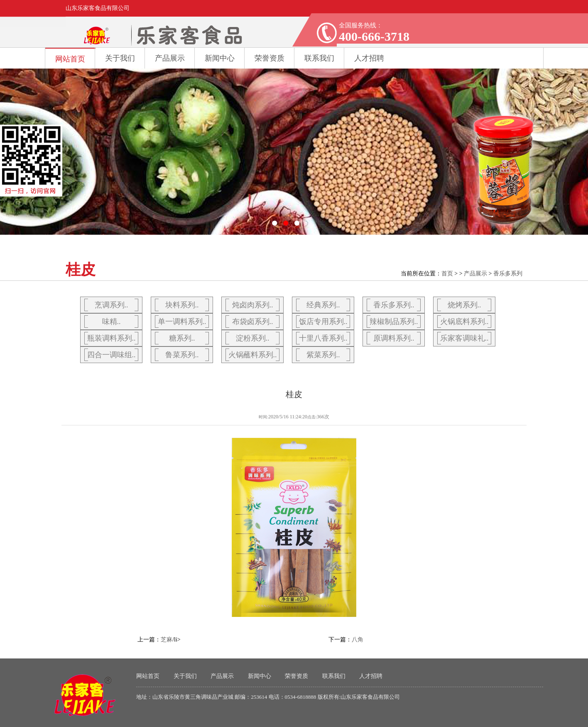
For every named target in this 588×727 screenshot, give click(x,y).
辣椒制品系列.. (394, 322)
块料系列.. (182, 305)
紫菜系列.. (323, 355)
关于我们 (120, 58)
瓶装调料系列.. (111, 338)
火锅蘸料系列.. (253, 355)
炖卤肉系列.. (253, 305)
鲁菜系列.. (182, 355)
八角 (358, 640)
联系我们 (334, 676)
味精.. (111, 322)
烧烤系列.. (464, 305)
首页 (447, 274)
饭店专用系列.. (323, 322)
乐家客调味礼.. (464, 338)
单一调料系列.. (182, 322)
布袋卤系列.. (253, 322)
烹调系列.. (111, 305)
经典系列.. (323, 305)
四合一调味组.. (111, 355)
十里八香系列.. (323, 338)
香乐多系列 (508, 274)
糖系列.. (182, 338)
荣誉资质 (269, 58)
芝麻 (167, 640)
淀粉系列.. (253, 338)
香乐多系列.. (394, 305)
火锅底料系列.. (464, 322)
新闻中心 (220, 58)
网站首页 (70, 59)
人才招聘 (371, 676)
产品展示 (170, 58)
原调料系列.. (394, 338)
